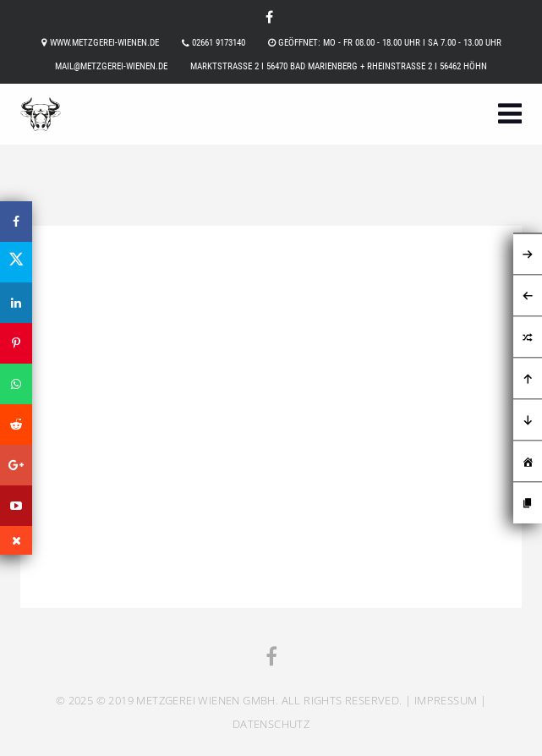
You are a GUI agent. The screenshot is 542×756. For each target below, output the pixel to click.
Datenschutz (271, 724)
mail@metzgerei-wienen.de (111, 66)
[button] (510, 115)
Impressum (446, 700)
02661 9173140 (219, 43)
